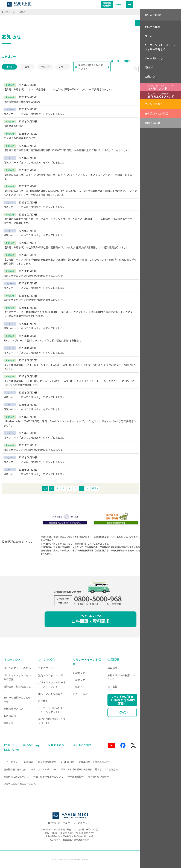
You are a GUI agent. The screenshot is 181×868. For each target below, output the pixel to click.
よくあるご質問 (82, 745)
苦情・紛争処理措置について (48, 777)
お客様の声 (10, 716)
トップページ (8, 12)
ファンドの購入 (154, 104)
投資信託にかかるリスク (16, 777)
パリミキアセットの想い (17, 668)
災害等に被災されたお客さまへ (89, 67)
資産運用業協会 (76, 777)
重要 (27, 67)
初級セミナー (80, 673)
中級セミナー (80, 680)
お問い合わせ (152, 123)
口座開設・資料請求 (90, 619)
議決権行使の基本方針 (15, 769)
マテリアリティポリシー (43, 769)
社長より (150, 76)
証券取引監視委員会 (98, 777)
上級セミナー (80, 687)
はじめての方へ (13, 659)
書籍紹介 (8, 723)
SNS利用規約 (67, 762)
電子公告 (112, 686)
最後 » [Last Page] (95, 488)
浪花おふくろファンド (51, 675)
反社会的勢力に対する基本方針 (95, 762)
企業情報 (113, 659)
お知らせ (45, 67)
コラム (148, 36)
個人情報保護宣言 (47, 762)
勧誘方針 (29, 762)
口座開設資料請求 (107, 4)
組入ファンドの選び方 (51, 694)
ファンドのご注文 (122, 700)
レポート (63, 67)
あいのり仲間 (152, 27)
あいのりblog (153, 15)
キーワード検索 (121, 61)
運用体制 (43, 701)
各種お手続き (56, 745)
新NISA (149, 67)
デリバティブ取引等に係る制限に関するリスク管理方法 (89, 769)
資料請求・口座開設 (156, 113)
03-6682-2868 (66, 833)
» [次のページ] (87, 488)
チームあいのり (154, 58)
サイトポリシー (12, 762)
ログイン (119, 4)
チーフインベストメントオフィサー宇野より (160, 47)
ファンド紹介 (47, 659)
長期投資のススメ (13, 709)
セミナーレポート (83, 694)
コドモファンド (47, 668)
